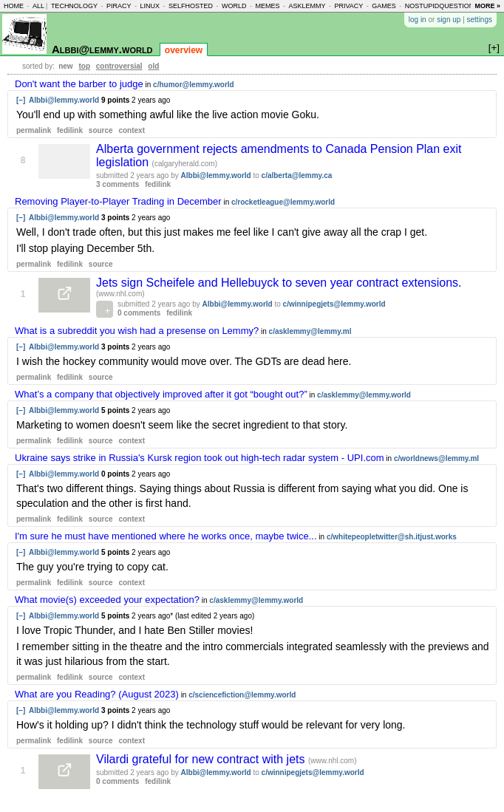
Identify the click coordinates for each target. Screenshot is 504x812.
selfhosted (191, 6)
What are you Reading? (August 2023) (97, 694)
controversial (119, 66)
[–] (21, 100)
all (38, 6)
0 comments (139, 313)
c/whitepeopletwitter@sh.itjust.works (392, 537)
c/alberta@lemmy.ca (297, 175)
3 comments (118, 184)
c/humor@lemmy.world (194, 85)
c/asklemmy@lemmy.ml (310, 331)
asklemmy (307, 6)
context (132, 130)
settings (480, 20)
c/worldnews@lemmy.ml (436, 458)
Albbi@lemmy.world (102, 49)
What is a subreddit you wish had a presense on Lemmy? (137, 331)
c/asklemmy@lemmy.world (364, 395)
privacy (348, 6)
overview (184, 50)
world (234, 6)
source (101, 130)
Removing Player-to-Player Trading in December (118, 201)
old (153, 66)
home (14, 6)
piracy (119, 6)
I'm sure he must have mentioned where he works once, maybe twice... (166, 536)
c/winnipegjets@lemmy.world (334, 304)
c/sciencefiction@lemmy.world (242, 695)
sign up (449, 20)
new (65, 66)
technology (74, 6)
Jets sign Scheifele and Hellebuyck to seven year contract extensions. (279, 283)
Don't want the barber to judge (79, 84)
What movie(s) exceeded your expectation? (107, 600)
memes (267, 6)
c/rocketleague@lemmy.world (283, 202)
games (384, 6)
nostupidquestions (442, 6)
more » (487, 6)
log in (418, 20)
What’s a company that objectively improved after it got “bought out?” (161, 394)
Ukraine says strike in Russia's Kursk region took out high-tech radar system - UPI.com (200, 458)
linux (150, 6)
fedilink (70, 130)
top (84, 66)
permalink (34, 130)
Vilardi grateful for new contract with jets (202, 759)
